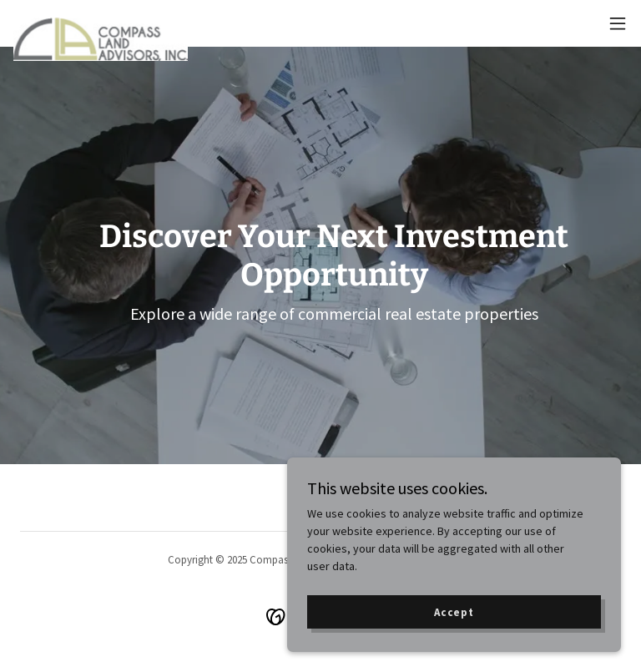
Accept (454, 612)
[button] (618, 23)
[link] (101, 23)
